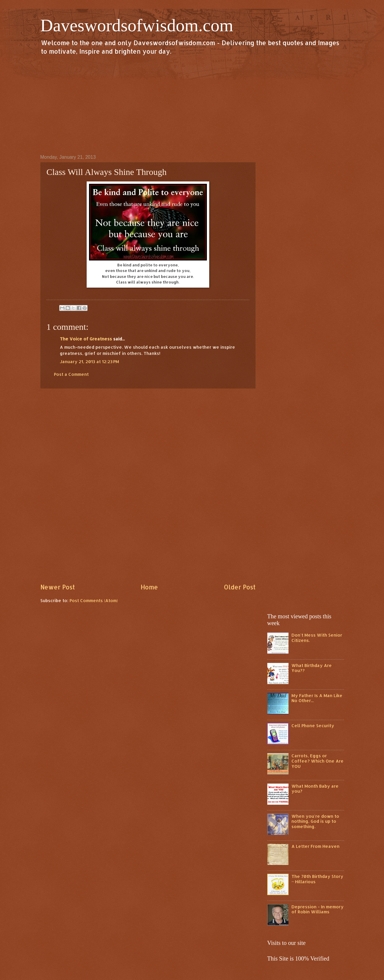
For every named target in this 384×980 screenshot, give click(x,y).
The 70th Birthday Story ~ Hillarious (317, 879)
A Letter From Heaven (315, 846)
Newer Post (58, 587)
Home (149, 587)
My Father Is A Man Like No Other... (317, 698)
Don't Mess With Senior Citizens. (317, 638)
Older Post (240, 587)
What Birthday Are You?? (312, 668)
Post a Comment (71, 374)
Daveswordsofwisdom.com (137, 25)
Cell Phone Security (313, 726)
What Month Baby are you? (315, 789)
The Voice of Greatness (86, 339)
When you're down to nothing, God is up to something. (315, 821)
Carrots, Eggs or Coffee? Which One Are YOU (318, 761)
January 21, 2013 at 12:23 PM (89, 362)
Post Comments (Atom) (94, 600)
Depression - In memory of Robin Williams (318, 909)
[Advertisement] (192, 104)
